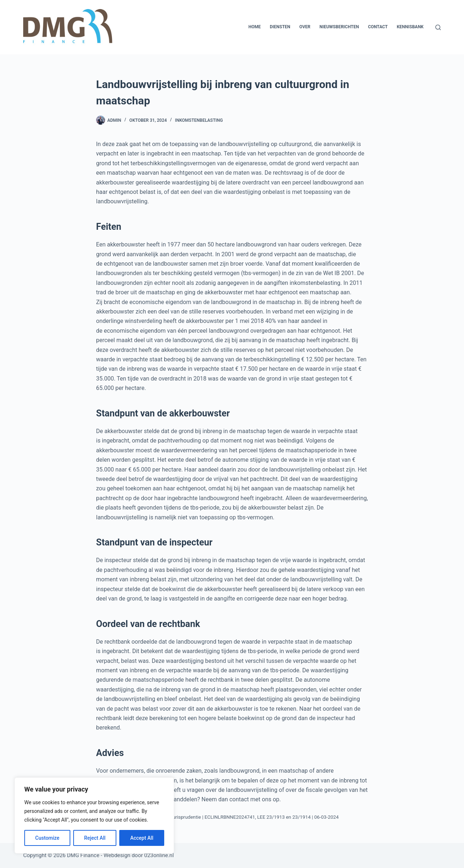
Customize (47, 838)
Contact (378, 27)
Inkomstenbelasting (199, 120)
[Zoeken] (438, 27)
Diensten (280, 27)
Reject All (95, 838)
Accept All (142, 838)
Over (305, 27)
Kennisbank (410, 27)
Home (254, 27)
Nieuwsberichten (339, 27)
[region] (94, 815)
